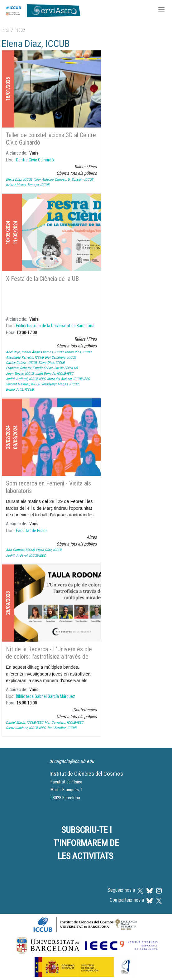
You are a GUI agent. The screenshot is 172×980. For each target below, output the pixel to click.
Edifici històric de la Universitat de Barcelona (55, 326)
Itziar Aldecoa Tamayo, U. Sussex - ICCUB (63, 179)
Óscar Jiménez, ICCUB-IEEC (26, 728)
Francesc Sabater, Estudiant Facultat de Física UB (42, 368)
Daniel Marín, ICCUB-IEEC (25, 722)
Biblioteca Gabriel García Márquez (45, 697)
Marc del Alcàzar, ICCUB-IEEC (69, 379)
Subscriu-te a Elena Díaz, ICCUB (4, 744)
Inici (5, 30)
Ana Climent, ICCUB (20, 550)
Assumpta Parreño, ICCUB (25, 357)
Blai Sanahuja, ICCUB (60, 357)
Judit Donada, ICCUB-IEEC (54, 374)
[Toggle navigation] (161, 10)
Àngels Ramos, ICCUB (48, 352)
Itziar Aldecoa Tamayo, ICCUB (28, 185)
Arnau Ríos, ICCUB (78, 352)
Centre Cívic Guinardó (35, 160)
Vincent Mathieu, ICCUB (23, 384)
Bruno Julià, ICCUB (20, 389)
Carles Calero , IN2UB (21, 363)
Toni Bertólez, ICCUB (62, 728)
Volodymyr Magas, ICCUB (60, 384)
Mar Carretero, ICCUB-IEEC (64, 722)
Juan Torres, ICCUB (20, 374)
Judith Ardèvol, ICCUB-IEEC (26, 379)
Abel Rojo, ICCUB (18, 352)
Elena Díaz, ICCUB (19, 179)
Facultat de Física (32, 531)
